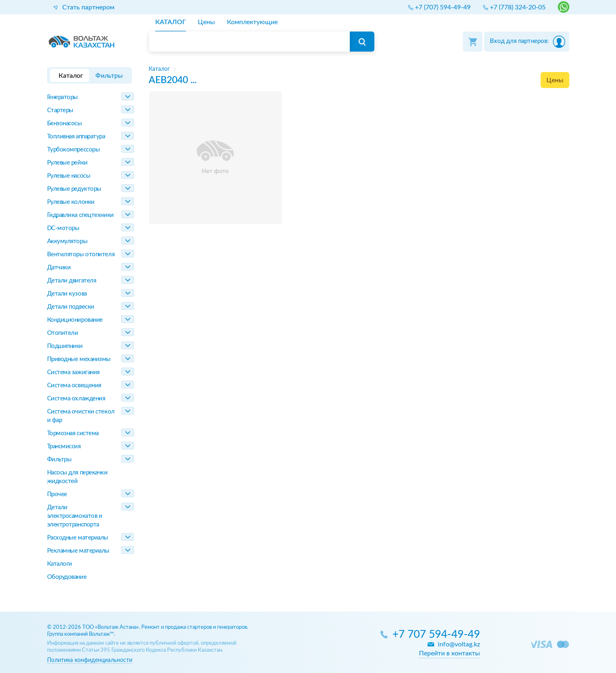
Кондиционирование (75, 320)
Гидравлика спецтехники (80, 215)
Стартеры (60, 110)
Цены (555, 80)
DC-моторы (63, 228)
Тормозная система (73, 433)
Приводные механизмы (79, 359)
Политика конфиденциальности (90, 660)
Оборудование (67, 577)
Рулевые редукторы (74, 189)
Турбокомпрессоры (74, 150)
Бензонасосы (65, 123)
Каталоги (60, 564)
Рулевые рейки (67, 163)
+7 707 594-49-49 (436, 635)
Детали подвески (71, 307)
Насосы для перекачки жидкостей (77, 477)
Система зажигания (73, 372)
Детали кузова (67, 294)
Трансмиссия (64, 446)
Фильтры (59, 460)
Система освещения (74, 385)
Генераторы (63, 97)
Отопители (63, 333)
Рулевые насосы (69, 176)
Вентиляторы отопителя (81, 254)
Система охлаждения (76, 399)
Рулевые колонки (71, 202)
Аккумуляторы (67, 241)
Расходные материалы (78, 538)
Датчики (59, 268)
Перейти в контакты (450, 653)
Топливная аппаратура (76, 137)
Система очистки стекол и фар (81, 416)
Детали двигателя (72, 281)
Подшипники (65, 346)
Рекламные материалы (78, 551)
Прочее (57, 494)
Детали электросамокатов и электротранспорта (75, 516)
